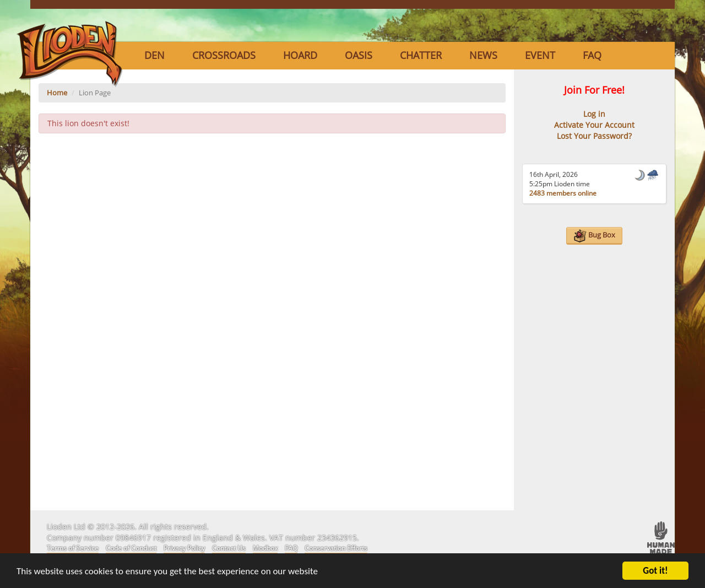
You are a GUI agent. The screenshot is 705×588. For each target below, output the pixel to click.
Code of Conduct (131, 548)
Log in (594, 114)
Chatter (421, 55)
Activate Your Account (594, 125)
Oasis (359, 55)
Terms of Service (73, 548)
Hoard (300, 55)
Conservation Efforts (336, 548)
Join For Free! (594, 90)
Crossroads (224, 55)
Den (154, 55)
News (483, 55)
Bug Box (594, 236)
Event (540, 55)
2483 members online (563, 193)
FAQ (592, 55)
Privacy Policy (184, 548)
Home (57, 93)
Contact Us (229, 548)
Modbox (265, 548)
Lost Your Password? (594, 136)
